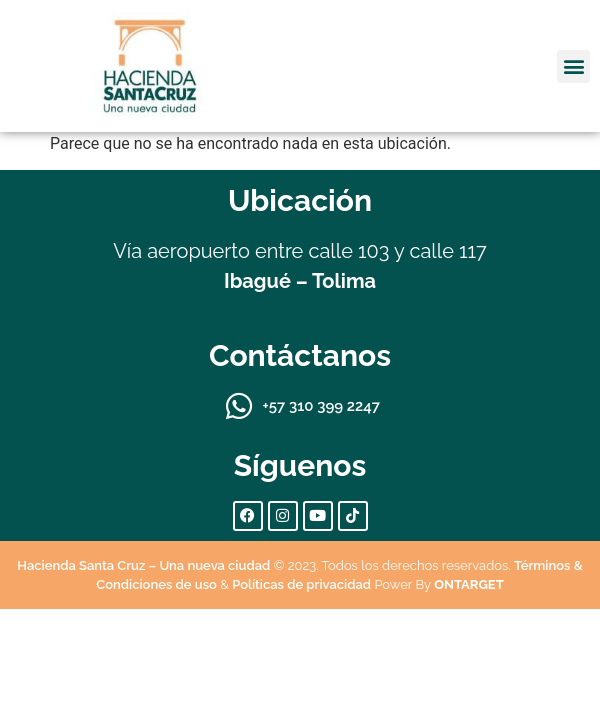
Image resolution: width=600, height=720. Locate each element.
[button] (573, 66)
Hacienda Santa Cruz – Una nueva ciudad (143, 565)
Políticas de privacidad (301, 584)
